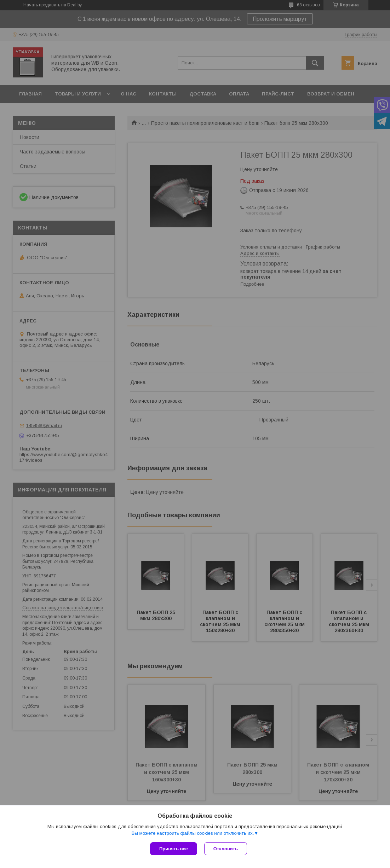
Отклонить (226, 849)
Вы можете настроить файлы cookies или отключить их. (193, 833)
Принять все (174, 849)
